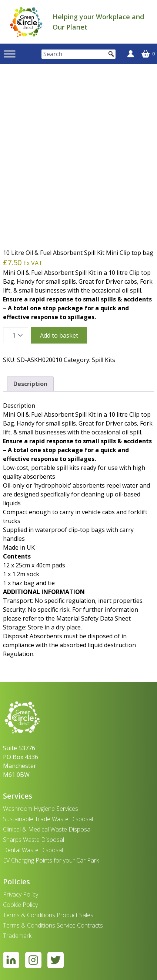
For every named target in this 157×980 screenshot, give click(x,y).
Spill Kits (103, 360)
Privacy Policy (21, 894)
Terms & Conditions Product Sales (48, 915)
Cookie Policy (20, 905)
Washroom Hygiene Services (41, 809)
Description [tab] (30, 384)
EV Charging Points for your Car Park (51, 860)
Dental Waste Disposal (33, 850)
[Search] (78, 54)
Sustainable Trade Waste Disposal (48, 819)
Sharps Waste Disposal (34, 840)
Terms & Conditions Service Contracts (53, 925)
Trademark (17, 936)
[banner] (26, 22)
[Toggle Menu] (10, 54)
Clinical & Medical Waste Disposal (47, 829)
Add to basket (59, 335)
